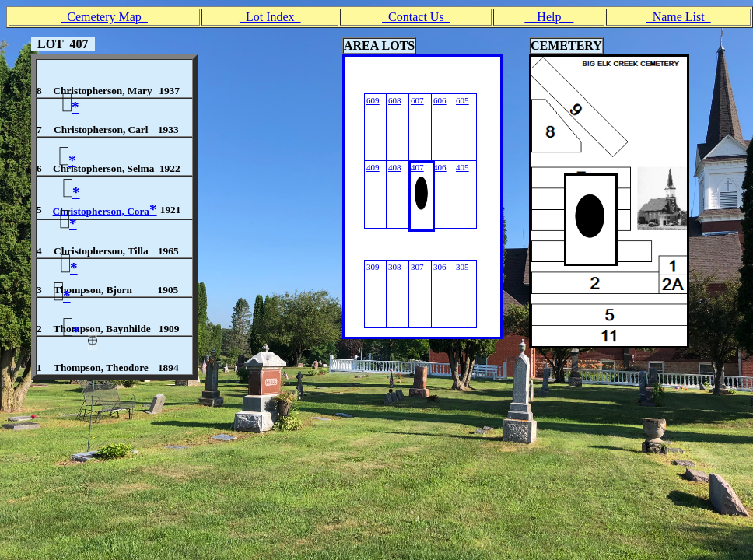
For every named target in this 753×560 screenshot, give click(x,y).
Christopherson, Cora (105, 211)
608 (395, 100)
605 (462, 100)
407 (417, 167)
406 (440, 167)
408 (395, 167)
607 (417, 100)
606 (440, 100)
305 (462, 267)
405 (462, 167)
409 (373, 167)
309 (373, 267)
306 (440, 267)
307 (417, 267)
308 (395, 267)
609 (373, 100)
